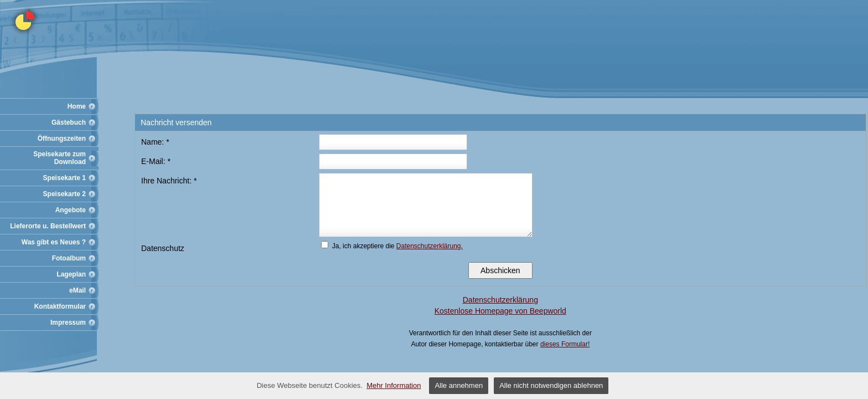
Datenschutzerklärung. (430, 246)
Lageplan (71, 274)
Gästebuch (69, 122)
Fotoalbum (69, 258)
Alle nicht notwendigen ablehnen (551, 385)
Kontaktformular (60, 306)
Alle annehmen (459, 385)
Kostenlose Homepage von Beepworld (500, 311)
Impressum (68, 323)
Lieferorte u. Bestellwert (48, 226)
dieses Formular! (565, 344)
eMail (77, 290)
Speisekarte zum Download (60, 158)
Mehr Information (394, 385)
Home (77, 106)
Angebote (71, 210)
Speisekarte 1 (64, 178)
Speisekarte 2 (64, 194)
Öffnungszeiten (62, 139)
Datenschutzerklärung (500, 300)
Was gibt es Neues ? (54, 242)
